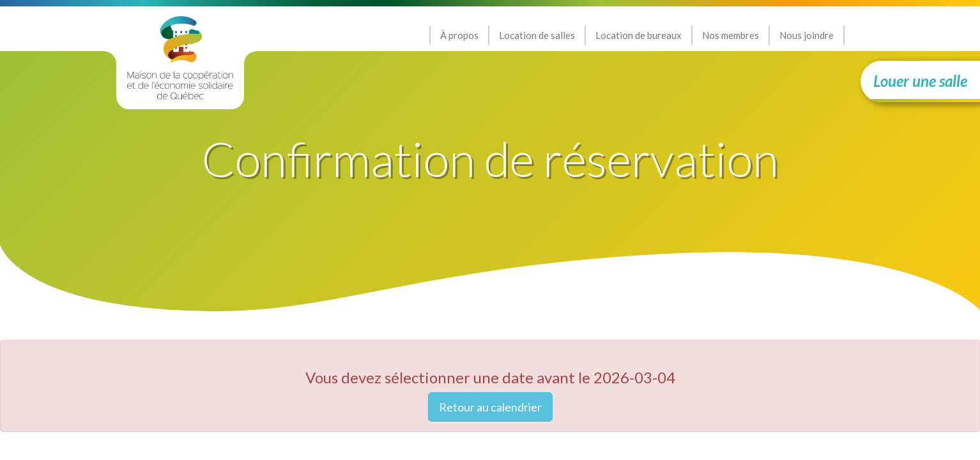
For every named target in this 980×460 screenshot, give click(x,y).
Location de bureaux (639, 35)
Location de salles (537, 35)
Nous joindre (807, 35)
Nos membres (731, 35)
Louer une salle (920, 81)
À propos (459, 35)
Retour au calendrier (490, 407)
